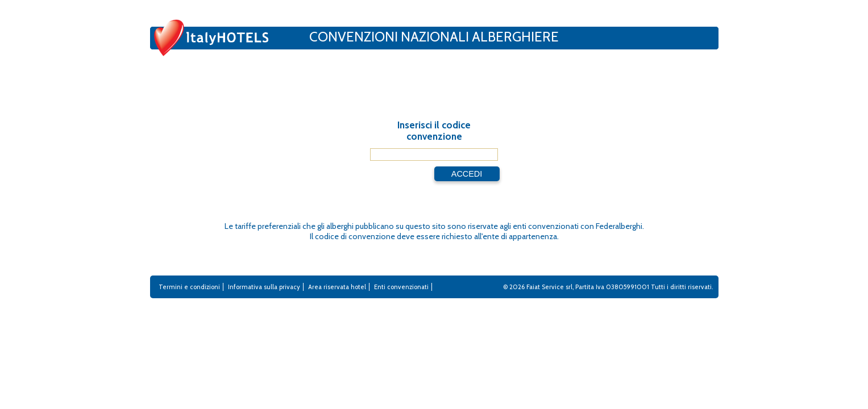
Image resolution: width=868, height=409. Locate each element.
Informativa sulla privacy (264, 287)
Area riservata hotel (337, 287)
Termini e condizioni (189, 287)
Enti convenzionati (401, 287)
